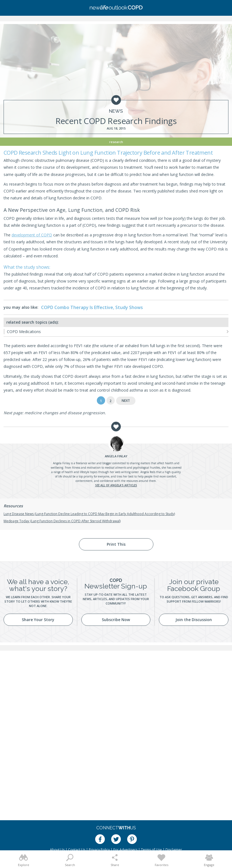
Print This (116, 544)
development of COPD (32, 235)
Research (116, 142)
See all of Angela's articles (116, 485)
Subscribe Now (116, 620)
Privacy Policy (99, 850)
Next (126, 401)
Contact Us (77, 850)
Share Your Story (38, 620)
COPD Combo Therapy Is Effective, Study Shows (92, 307)
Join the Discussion (194, 620)
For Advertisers (125, 850)
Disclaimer (174, 850)
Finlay (116, 456)
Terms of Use (151, 850)
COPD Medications (24, 332)
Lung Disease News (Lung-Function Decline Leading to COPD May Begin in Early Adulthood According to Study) (89, 514)
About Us (57, 850)
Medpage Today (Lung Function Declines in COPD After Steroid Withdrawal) (62, 521)
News (116, 111)
